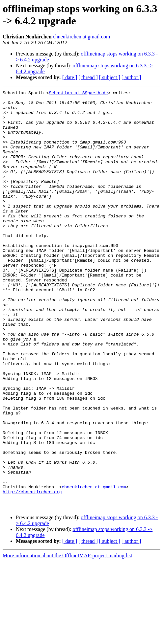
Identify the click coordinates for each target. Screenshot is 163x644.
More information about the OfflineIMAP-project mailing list (67, 638)
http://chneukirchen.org (32, 572)
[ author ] (131, 77)
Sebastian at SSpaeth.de (78, 94)
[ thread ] (88, 77)
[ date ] (70, 77)
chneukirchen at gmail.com (82, 37)
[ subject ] (110, 77)
